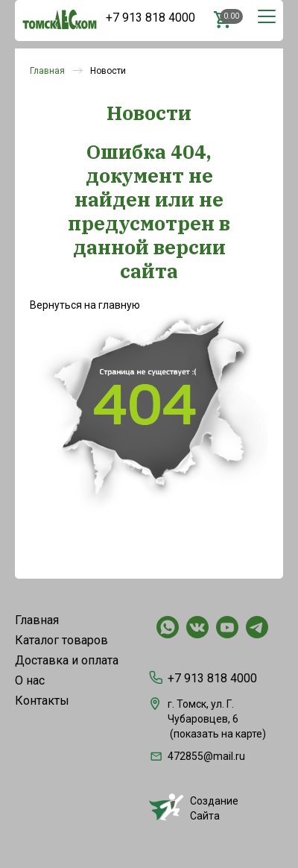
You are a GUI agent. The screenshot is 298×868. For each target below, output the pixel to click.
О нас (30, 680)
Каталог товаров (61, 640)
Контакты (42, 701)
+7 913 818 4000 (150, 18)
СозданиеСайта (194, 808)
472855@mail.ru (198, 756)
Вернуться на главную (85, 305)
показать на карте (218, 734)
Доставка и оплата (67, 660)
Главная (47, 71)
